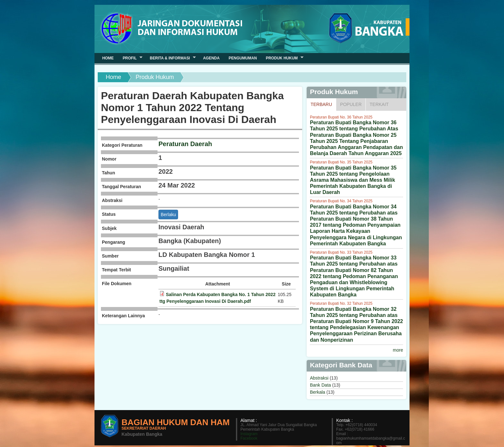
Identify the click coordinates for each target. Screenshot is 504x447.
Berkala (317, 392)
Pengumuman (243, 58)
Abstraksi (319, 378)
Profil (130, 58)
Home (113, 77)
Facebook (249, 438)
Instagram (249, 434)
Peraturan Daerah (185, 144)
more (398, 350)
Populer (351, 104)
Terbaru (323, 104)
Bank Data (320, 385)
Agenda (212, 58)
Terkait (379, 104)
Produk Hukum (282, 58)
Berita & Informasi (171, 58)
